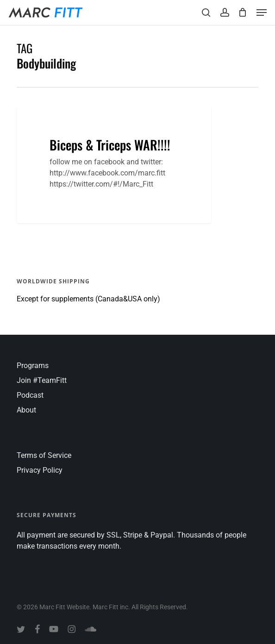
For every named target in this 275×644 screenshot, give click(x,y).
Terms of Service (44, 455)
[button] (262, 13)
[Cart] (243, 13)
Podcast (30, 395)
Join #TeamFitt (42, 380)
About (26, 410)
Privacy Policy (40, 470)
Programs (33, 366)
